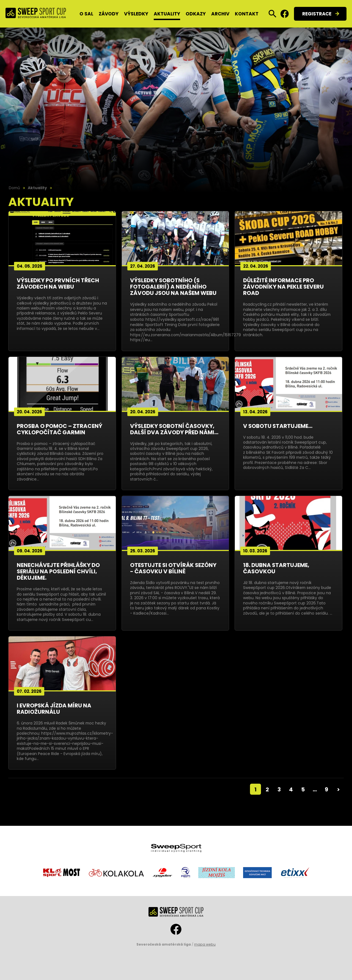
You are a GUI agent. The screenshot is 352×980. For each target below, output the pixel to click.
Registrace (317, 14)
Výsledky (136, 14)
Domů (14, 188)
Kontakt (247, 14)
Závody (109, 14)
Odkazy (196, 14)
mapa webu (205, 944)
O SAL (86, 14)
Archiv (220, 14)
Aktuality (167, 14)
